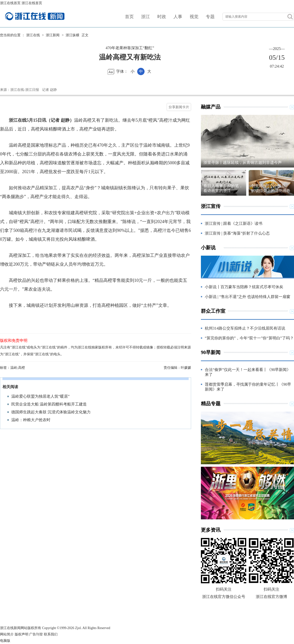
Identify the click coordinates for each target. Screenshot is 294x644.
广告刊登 (36, 634)
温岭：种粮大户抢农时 (31, 420)
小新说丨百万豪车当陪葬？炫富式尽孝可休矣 (244, 287)
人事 (178, 17)
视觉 (194, 17)
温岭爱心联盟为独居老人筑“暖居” (40, 396)
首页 (129, 17)
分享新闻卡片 (179, 107)
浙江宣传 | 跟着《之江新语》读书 (234, 223)
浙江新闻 (53, 35)
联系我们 (51, 634)
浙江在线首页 (10, 3)
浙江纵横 (73, 35)
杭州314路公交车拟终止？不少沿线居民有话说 (245, 328)
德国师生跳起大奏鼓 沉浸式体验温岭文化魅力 (51, 412)
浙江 (146, 17)
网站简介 (7, 634)
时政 (162, 17)
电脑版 (5, 641)
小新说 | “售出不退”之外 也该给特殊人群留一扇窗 (248, 297)
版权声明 (22, 634)
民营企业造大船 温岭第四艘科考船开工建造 (49, 404)
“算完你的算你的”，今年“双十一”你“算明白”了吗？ (249, 338)
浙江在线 (33, 35)
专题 (210, 17)
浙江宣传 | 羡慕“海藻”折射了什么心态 (237, 233)
